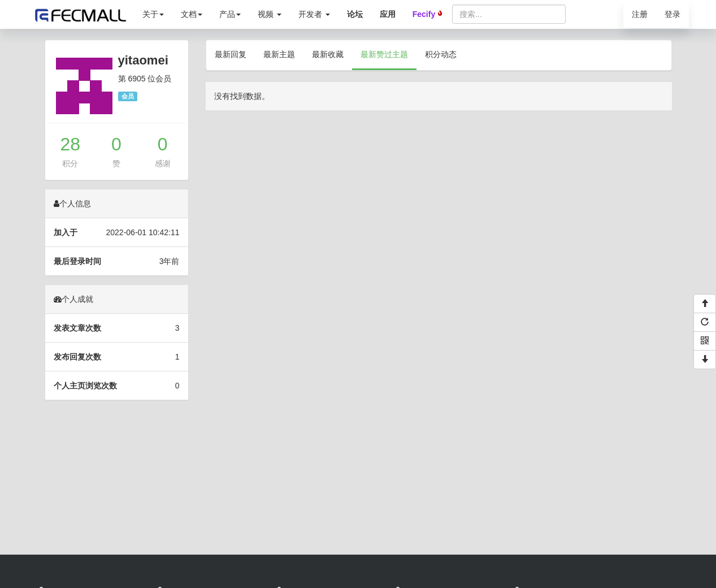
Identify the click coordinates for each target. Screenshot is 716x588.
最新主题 (279, 54)
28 (71, 144)
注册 (640, 14)
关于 (153, 14)
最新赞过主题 (384, 54)
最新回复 (231, 54)
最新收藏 (328, 54)
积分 (70, 163)
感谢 (163, 163)
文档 (192, 14)
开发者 (314, 14)
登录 (672, 14)
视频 (270, 14)
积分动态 (441, 54)
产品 (230, 14)
